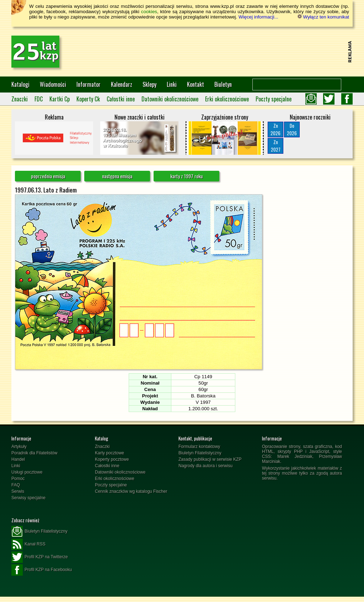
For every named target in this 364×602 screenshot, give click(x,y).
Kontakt (196, 84)
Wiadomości (53, 84)
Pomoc (18, 479)
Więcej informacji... (258, 17)
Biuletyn (223, 84)
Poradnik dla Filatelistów (34, 453)
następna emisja (117, 176)
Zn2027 (276, 146)
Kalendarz (122, 84)
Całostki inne (121, 99)
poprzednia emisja (48, 176)
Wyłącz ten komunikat (323, 17)
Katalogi (20, 84)
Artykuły (19, 447)
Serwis (18, 491)
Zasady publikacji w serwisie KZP (210, 459)
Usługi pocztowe (27, 472)
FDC (39, 99)
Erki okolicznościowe (227, 99)
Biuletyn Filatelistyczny (200, 453)
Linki (172, 84)
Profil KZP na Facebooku (42, 570)
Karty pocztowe (109, 453)
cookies (149, 12)
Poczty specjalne (274, 99)
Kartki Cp (60, 99)
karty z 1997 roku (186, 176)
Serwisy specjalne (28, 498)
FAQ (16, 485)
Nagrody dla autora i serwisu (205, 466)
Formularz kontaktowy (199, 447)
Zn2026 (275, 129)
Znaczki (20, 99)
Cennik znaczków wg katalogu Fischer (131, 491)
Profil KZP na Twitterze (40, 557)
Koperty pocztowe (112, 459)
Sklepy (149, 84)
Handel (18, 459)
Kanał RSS (28, 544)
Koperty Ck (88, 99)
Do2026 (292, 129)
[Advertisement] (216, 52)
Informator (89, 84)
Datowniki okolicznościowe (170, 99)
